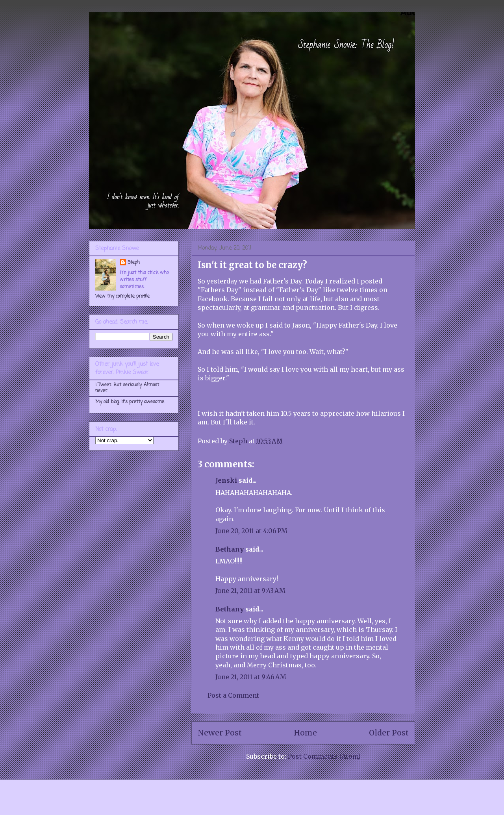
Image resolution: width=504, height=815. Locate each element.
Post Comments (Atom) (324, 756)
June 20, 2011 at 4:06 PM (251, 531)
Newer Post (220, 733)
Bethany (230, 549)
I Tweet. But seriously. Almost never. (127, 388)
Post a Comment (233, 695)
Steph (134, 263)
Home (305, 733)
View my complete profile (122, 296)
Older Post (389, 733)
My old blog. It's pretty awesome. (130, 402)
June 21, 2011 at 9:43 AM (250, 591)
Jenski (226, 480)
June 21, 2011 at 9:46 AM (251, 677)
